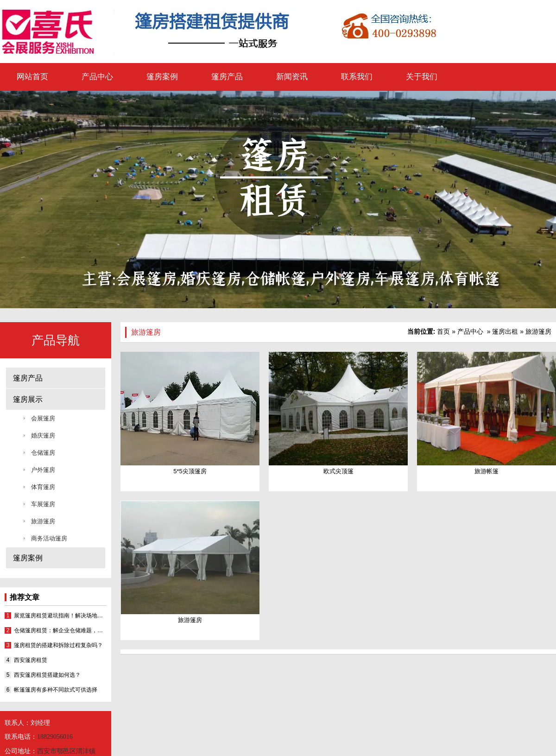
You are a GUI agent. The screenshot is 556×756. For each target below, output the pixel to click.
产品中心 (97, 77)
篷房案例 (162, 77)
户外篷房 (43, 470)
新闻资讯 (292, 77)
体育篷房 (43, 487)
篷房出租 (505, 331)
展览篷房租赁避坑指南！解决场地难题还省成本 (60, 616)
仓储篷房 (43, 453)
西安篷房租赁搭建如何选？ (47, 675)
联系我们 (357, 77)
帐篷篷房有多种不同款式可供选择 (56, 690)
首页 (443, 331)
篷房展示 (28, 399)
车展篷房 (43, 504)
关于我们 (422, 77)
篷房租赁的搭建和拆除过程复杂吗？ (58, 645)
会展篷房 (43, 418)
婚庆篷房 (43, 435)
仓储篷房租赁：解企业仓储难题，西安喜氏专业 (60, 630)
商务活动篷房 (49, 538)
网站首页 (32, 77)
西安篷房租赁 (31, 660)
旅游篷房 (43, 521)
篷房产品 (227, 77)
